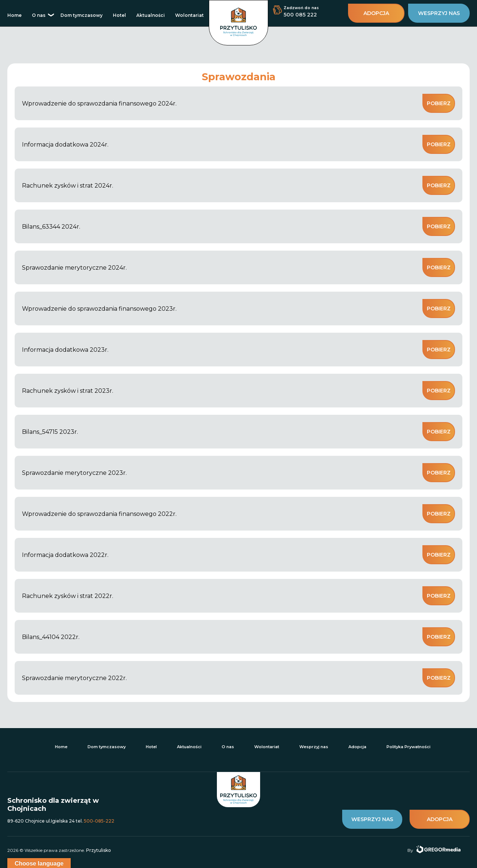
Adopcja (357, 747)
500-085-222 (99, 821)
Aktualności (151, 15)
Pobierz (439, 103)
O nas (39, 15)
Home (14, 15)
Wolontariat (189, 15)
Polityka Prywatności (408, 747)
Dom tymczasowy (82, 15)
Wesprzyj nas (314, 747)
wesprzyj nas (439, 13)
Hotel (119, 15)
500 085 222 (300, 15)
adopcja (376, 13)
